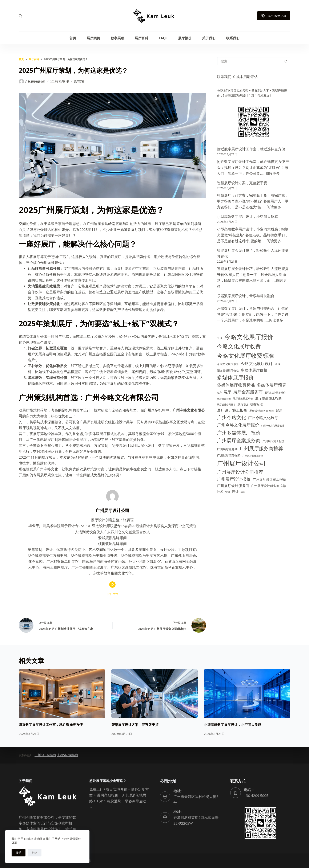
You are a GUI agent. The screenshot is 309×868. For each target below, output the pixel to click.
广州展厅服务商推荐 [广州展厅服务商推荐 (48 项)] (261, 448)
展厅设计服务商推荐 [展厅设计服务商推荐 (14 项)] (262, 411)
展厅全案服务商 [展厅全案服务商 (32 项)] (248, 392)
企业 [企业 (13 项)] (278, 364)
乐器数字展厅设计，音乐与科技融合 (246, 296)
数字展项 (117, 38)
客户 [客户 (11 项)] (219, 392)
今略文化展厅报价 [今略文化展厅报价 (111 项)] (249, 337)
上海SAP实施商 (68, 755)
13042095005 (274, 16)
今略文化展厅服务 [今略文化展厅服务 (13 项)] (228, 364)
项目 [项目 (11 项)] (243, 492)
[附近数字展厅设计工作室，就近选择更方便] (62, 694)
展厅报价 (185, 38)
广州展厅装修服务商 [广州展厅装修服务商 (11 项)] (253, 456)
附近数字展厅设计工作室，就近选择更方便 (251, 149)
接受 (19, 853)
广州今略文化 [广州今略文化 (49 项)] (232, 417)
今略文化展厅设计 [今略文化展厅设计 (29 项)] (257, 364)
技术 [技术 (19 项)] (220, 492)
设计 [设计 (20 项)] (235, 492)
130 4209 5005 (256, 796)
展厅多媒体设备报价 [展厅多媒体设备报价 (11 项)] (275, 392)
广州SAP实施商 (45, 755)
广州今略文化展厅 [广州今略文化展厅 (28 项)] (263, 417)
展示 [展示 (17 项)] (279, 410)
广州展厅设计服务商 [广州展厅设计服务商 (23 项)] (233, 486)
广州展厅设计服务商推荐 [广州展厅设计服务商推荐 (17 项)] (268, 486)
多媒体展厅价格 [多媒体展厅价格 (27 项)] (254, 370)
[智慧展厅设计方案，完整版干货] (154, 694)
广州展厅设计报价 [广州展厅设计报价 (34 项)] (234, 479)
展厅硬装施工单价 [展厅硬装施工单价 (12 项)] (243, 399)
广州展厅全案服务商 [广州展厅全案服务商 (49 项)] (239, 440)
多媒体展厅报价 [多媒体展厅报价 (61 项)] (235, 377)
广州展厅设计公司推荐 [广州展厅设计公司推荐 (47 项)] (240, 472)
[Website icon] (112, 585)
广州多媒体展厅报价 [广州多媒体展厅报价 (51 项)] (239, 433)
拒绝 (35, 853)
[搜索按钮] (286, 61)
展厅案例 (93, 38)
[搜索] (20, 16)
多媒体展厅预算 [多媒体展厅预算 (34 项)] (272, 385)
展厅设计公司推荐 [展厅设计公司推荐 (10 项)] (226, 405)
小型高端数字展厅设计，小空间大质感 (247, 216)
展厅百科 (141, 38)
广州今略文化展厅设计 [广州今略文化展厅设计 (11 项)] (273, 425)
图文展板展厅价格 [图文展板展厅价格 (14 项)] (228, 370)
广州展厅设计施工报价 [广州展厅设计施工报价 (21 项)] (269, 479)
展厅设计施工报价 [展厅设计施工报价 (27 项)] (232, 410)
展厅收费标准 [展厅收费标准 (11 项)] (224, 399)
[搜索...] (249, 61)
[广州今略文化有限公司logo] (154, 16)
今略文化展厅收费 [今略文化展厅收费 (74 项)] (239, 346)
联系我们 (233, 38)
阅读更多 (273, 173)
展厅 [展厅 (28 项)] (227, 392)
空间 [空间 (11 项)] (228, 492)
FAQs (163, 38)
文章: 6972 (113, 594)
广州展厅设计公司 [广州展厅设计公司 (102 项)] (241, 463)
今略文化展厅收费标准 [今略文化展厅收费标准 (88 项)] (245, 355)
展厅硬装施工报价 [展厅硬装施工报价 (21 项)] (269, 398)
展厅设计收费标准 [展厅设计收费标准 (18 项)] (250, 404)
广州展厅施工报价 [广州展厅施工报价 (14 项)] (273, 441)
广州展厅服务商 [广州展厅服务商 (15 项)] (227, 449)
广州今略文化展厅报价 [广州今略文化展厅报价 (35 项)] (238, 425)
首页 (73, 38)
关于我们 (209, 38)
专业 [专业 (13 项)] (220, 338)
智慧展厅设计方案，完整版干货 (242, 183)
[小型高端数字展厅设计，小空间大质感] (247, 694)
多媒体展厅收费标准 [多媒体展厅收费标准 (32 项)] (236, 385)
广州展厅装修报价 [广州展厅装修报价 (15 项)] (229, 455)
